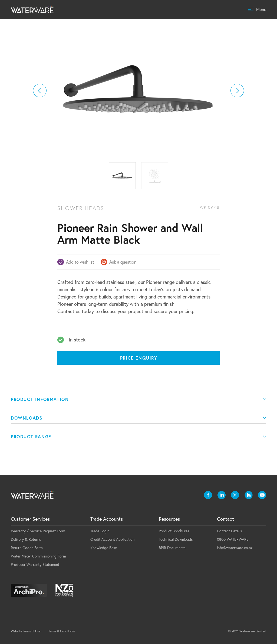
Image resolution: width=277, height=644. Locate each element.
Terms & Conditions (62, 631)
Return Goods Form (27, 548)
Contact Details (229, 531)
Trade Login (100, 531)
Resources (169, 519)
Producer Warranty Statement (35, 565)
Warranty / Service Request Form (38, 531)
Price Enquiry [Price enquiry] (139, 358)
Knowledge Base (104, 548)
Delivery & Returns (26, 539)
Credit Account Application (112, 539)
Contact (225, 519)
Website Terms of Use (26, 631)
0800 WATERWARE (233, 539)
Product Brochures (174, 531)
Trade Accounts (107, 519)
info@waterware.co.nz (235, 548)
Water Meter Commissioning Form (38, 556)
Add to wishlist (80, 262)
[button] (40, 91)
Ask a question (123, 262)
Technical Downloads (176, 539)
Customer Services (30, 519)
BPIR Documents (172, 548)
